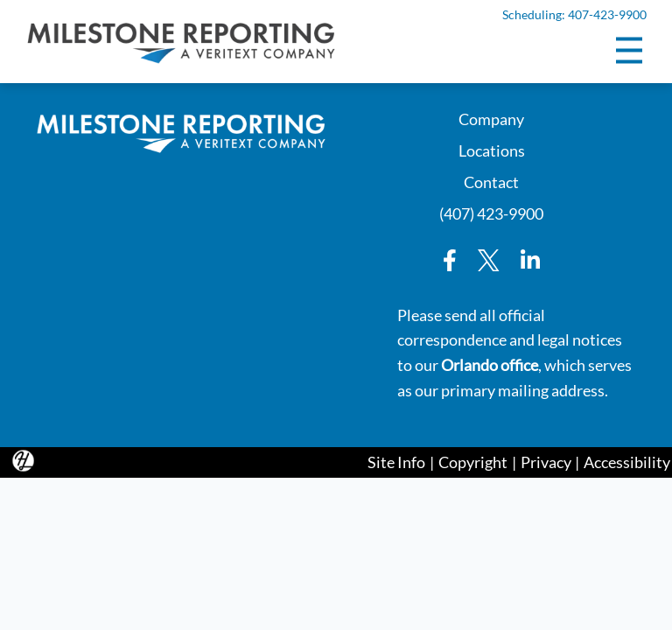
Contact (491, 181)
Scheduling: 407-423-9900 (574, 15)
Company (491, 118)
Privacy (546, 462)
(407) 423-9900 (491, 212)
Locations (492, 149)
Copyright (473, 462)
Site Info (396, 462)
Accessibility (627, 462)
